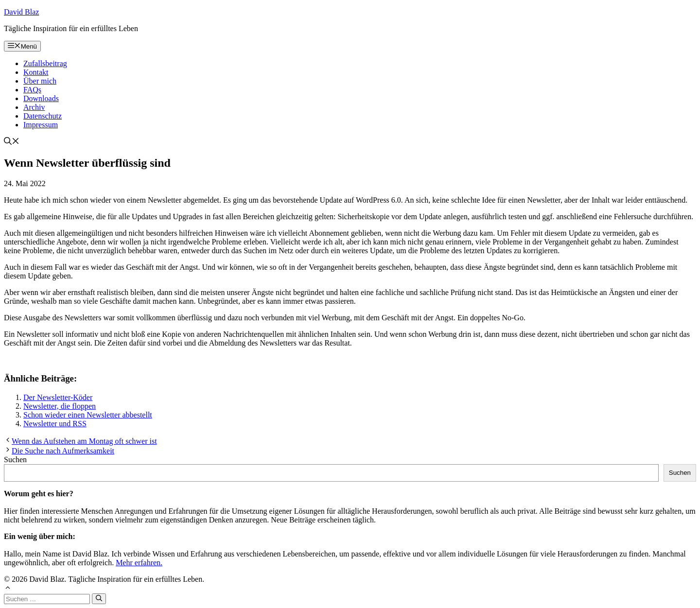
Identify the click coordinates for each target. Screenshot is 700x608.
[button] (12, 142)
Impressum (41, 125)
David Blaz (21, 12)
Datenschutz (43, 116)
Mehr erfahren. (139, 563)
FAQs (32, 90)
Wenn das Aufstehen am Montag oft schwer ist (84, 441)
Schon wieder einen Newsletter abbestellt (88, 415)
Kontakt (36, 72)
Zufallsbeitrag (45, 63)
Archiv (34, 107)
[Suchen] (99, 599)
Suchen (15, 460)
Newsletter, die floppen (60, 406)
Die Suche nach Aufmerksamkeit (63, 451)
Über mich (40, 81)
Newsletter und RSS (55, 424)
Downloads (41, 98)
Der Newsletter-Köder (58, 397)
